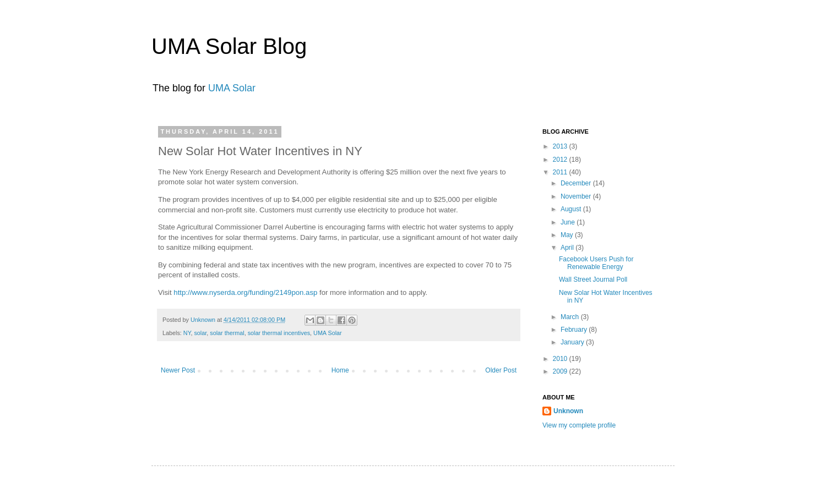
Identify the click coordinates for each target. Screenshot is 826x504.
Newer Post (178, 370)
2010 (561, 359)
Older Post (501, 370)
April (568, 248)
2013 (561, 146)
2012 (561, 160)
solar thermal (227, 333)
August (572, 209)
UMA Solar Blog (229, 46)
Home (340, 370)
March (571, 317)
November (577, 196)
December (577, 183)
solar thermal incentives (279, 333)
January (573, 342)
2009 (561, 371)
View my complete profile (579, 425)
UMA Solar (232, 88)
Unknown (204, 320)
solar (200, 333)
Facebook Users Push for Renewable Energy (596, 263)
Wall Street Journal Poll (593, 280)
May (568, 235)
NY (187, 333)
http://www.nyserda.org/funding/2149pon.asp (245, 292)
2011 (561, 172)
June (569, 222)
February (575, 330)
